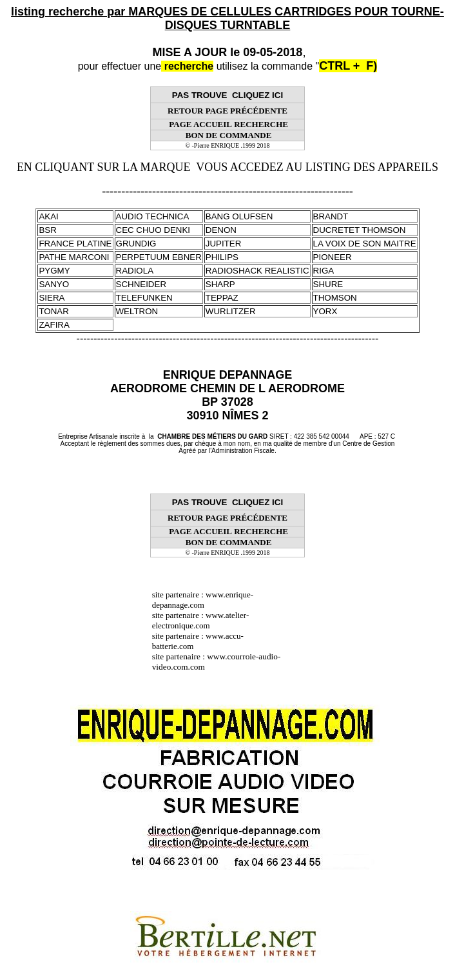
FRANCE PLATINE (75, 244)
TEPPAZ (222, 298)
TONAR (53, 311)
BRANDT (331, 216)
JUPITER (224, 244)
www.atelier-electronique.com (201, 620)
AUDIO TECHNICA (153, 216)
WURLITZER (231, 311)
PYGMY (54, 271)
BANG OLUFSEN (239, 216)
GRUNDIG (136, 244)
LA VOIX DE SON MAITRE (365, 244)
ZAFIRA (54, 325)
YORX (325, 311)
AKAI (48, 216)
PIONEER (333, 257)
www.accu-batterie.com (198, 641)
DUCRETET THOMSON (360, 230)
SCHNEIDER (141, 284)
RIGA (324, 271)
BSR (47, 230)
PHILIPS (222, 257)
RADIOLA (135, 271)
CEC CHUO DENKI (153, 230)
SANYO (54, 284)
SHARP (220, 284)
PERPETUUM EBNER (159, 257)
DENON (221, 230)
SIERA (52, 298)
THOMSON (335, 298)
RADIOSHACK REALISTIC (257, 271)
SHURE (328, 284)
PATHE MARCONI (74, 257)
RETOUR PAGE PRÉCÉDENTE (227, 111)
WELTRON (137, 311)
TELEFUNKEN (144, 298)
